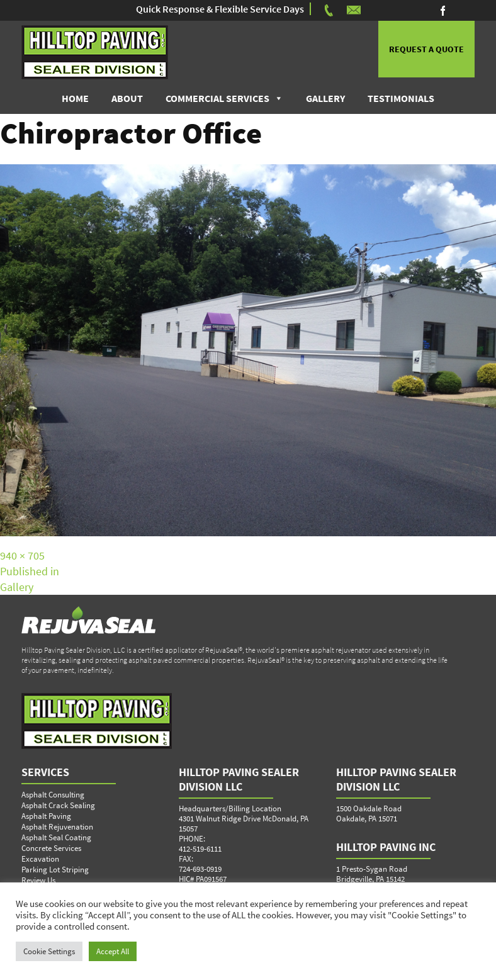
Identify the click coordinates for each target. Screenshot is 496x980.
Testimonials (401, 98)
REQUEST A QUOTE (426, 49)
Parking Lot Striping (55, 870)
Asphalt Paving (46, 816)
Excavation (40, 859)
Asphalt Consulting (53, 795)
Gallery (325, 98)
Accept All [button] (113, 951)
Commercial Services (217, 98)
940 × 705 (22, 555)
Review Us (38, 880)
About (127, 98)
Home (75, 98)
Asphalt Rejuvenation (57, 827)
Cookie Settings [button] (49, 951)
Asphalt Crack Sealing (58, 805)
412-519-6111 (200, 849)
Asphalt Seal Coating (56, 837)
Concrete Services (51, 848)
